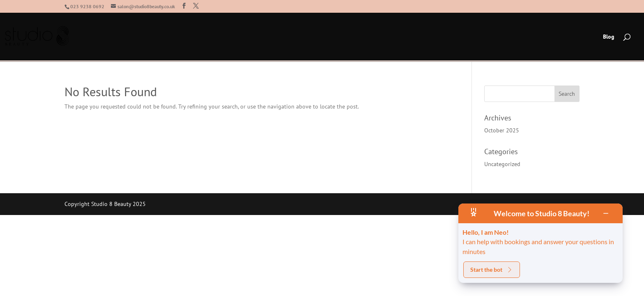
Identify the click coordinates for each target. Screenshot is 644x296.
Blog (609, 37)
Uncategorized (502, 164)
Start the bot (492, 269)
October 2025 (502, 130)
